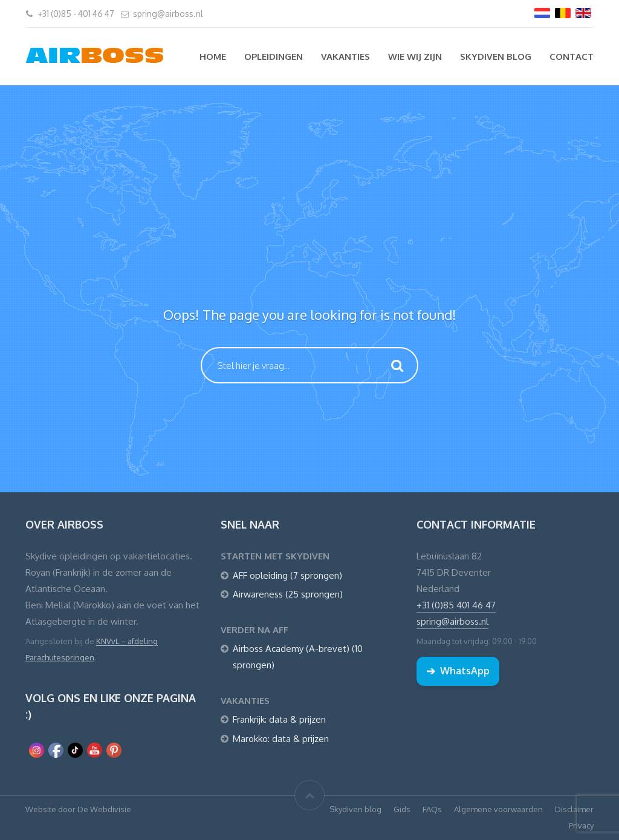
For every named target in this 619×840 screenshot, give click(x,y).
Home (213, 57)
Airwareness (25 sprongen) (288, 594)
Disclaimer (574, 809)
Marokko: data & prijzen (281, 739)
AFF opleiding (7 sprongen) (287, 575)
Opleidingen (274, 57)
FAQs (432, 809)
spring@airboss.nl (168, 14)
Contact (572, 57)
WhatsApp (458, 671)
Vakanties (345, 57)
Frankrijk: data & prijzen (279, 719)
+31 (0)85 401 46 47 (456, 605)
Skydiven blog (496, 57)
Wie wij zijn (415, 57)
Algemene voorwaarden (498, 809)
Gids (402, 809)
